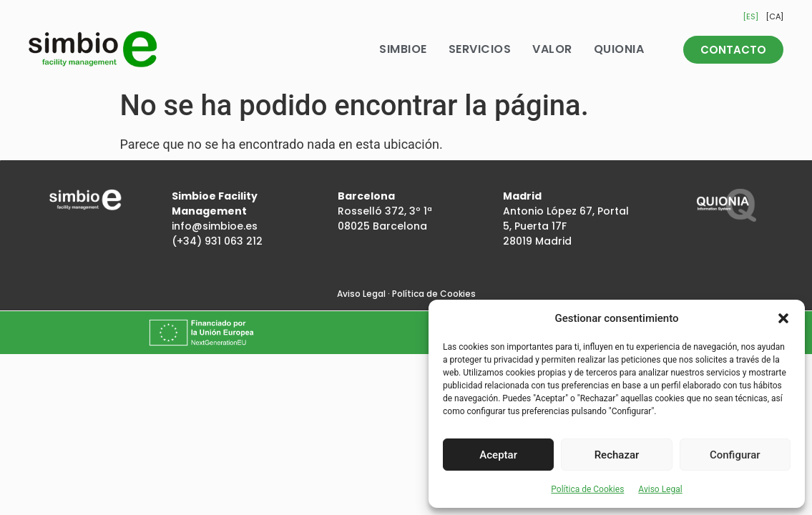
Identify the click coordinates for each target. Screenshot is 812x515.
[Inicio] (93, 49)
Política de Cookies (587, 489)
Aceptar (498, 455)
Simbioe (403, 49)
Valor (552, 49)
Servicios (480, 49)
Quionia (619, 49)
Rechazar (617, 455)
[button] (783, 318)
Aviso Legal (660, 489)
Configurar (735, 455)
